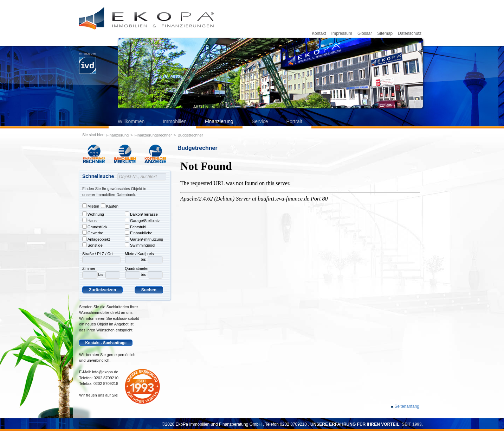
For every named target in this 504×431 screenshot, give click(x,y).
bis (101, 274)
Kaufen (110, 206)
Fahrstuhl (135, 227)
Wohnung (93, 214)
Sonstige (92, 245)
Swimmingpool (140, 245)
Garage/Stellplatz (142, 220)
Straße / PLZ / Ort (98, 254)
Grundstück (95, 227)
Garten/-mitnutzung (144, 239)
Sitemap (385, 33)
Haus (89, 220)
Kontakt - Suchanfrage (106, 343)
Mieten (91, 206)
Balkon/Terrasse (141, 214)
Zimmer (89, 268)
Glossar (365, 33)
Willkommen (131, 121)
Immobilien (175, 121)
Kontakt (319, 33)
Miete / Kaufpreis (139, 254)
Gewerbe (93, 233)
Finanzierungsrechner (153, 135)
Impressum (342, 33)
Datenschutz (410, 33)
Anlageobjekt (96, 239)
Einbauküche (139, 233)
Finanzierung (219, 121)
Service (260, 121)
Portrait (294, 121)
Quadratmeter (137, 268)
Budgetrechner (190, 135)
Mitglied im (88, 63)
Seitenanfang (407, 406)
